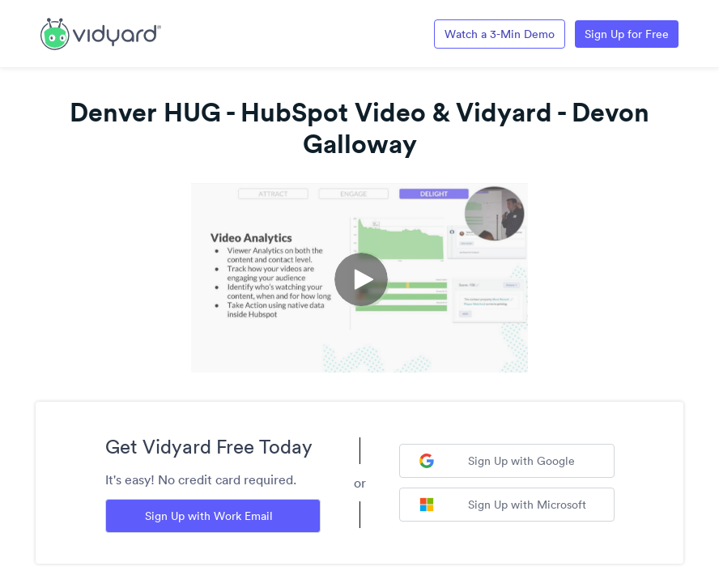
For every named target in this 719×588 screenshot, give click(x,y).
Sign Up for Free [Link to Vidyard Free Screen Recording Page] (627, 34)
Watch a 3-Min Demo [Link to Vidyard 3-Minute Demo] (500, 34)
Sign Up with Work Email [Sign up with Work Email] (209, 516)
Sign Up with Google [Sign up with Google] (497, 461)
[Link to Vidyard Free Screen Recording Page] (101, 32)
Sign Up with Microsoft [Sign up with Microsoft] (503, 505)
